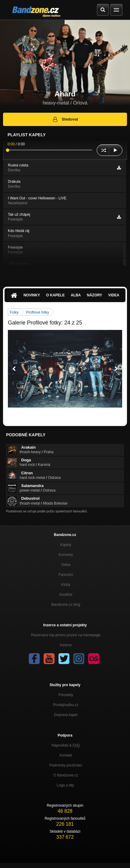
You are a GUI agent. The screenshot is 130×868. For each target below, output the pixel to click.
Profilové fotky (37, 312)
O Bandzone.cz (66, 775)
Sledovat (65, 119)
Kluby (66, 585)
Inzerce (66, 645)
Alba (76, 295)
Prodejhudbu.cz (66, 705)
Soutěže (66, 595)
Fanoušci (66, 575)
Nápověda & (66, 745)
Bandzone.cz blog (66, 605)
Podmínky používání (66, 765)
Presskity (66, 695)
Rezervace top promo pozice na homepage (66, 635)
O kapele (55, 295)
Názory (95, 295)
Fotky (14, 312)
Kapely (66, 545)
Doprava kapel (66, 715)
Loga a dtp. (66, 785)
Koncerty (66, 555)
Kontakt (66, 755)
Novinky (32, 295)
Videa (114, 295)
